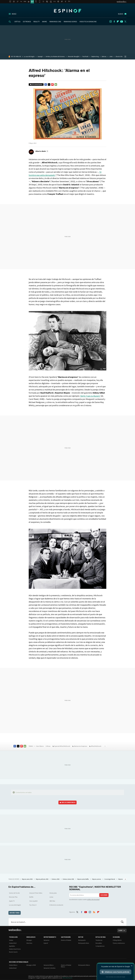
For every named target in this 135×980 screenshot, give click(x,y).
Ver (69, 802)
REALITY (36, 22)
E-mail (56, 85)
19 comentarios (37, 84)
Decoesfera (99, 943)
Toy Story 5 (33, 905)
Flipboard (118, 22)
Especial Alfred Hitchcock (62, 746)
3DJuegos (29, 940)
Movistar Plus (13, 897)
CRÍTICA (17, 22)
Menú (14, 14)
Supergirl (40, 56)
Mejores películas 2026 (42, 879)
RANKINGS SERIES (70, 22)
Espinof (67, 11)
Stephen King (95, 56)
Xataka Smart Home (15, 949)
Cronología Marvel (110, 879)
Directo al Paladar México (66, 966)
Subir (120, 930)
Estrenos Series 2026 (69, 879)
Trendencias (99, 940)
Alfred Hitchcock (96, 746)
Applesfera (12, 946)
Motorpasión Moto (84, 943)
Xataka (11, 940)
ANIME (45, 22)
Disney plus (53, 893)
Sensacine (46, 940)
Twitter (125, 22)
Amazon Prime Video (36, 893)
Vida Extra (29, 943)
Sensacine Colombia (50, 968)
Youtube (122, 22)
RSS (94, 912)
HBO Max (52, 901)
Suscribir (104, 895)
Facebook (114, 22)
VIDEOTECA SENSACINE (88, 22)
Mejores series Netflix (83, 879)
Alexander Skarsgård (74, 56)
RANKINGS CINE (55, 22)
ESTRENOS (27, 22)
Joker (111, 56)
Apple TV (12, 901)
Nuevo (121, 14)
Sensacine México (49, 965)
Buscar (122, 922)
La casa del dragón (29, 56)
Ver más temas (15, 913)
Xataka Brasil (13, 968)
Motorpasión (82, 940)
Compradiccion (100, 946)
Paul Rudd (85, 56)
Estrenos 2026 (56, 879)
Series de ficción (14, 893)
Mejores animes (97, 879)
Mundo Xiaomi (13, 952)
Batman (104, 56)
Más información (68, 978)
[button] (42, 151)
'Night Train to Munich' (90, 396)
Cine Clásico (40, 746)
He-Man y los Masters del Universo (55, 56)
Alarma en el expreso (80, 746)
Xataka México (13, 965)
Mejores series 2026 (27, 879)
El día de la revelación (56, 905)
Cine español (33, 901)
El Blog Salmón (117, 940)
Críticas (48, 746)
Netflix (31, 897)
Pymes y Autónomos (119, 943)
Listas (51, 897)
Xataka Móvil (13, 943)
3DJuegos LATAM (31, 965)
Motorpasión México (84, 965)
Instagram (111, 22)
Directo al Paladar (66, 940)
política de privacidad (93, 900)
